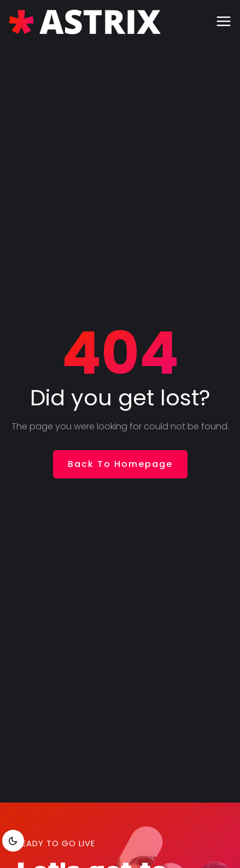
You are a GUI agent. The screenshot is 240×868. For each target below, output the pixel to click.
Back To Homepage (120, 464)
